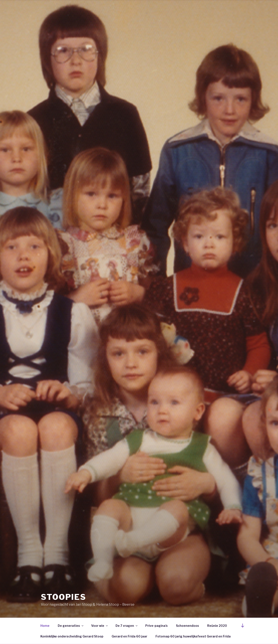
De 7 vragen (127, 626)
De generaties (71, 626)
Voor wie (100, 626)
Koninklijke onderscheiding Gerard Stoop (72, 636)
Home (45, 626)
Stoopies (64, 597)
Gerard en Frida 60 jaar (129, 636)
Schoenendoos (187, 626)
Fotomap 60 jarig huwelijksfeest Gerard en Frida (193, 636)
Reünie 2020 (217, 626)
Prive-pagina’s (156, 626)
